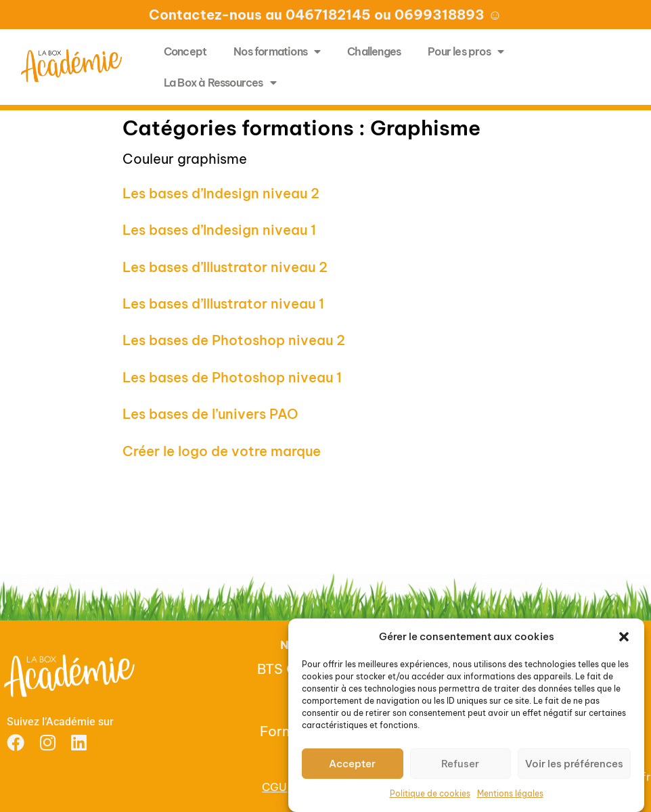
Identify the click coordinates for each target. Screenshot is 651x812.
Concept (185, 51)
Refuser (460, 764)
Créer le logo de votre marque (222, 451)
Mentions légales (510, 793)
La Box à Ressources (220, 83)
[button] (624, 637)
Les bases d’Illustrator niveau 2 (225, 267)
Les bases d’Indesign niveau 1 (219, 230)
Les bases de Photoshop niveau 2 (234, 340)
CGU (274, 787)
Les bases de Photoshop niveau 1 (232, 377)
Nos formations (277, 51)
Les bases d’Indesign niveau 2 (221, 193)
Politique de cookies (430, 793)
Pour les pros (466, 51)
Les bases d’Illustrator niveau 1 (223, 303)
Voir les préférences (574, 764)
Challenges (374, 51)
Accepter (352, 764)
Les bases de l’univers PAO (210, 414)
